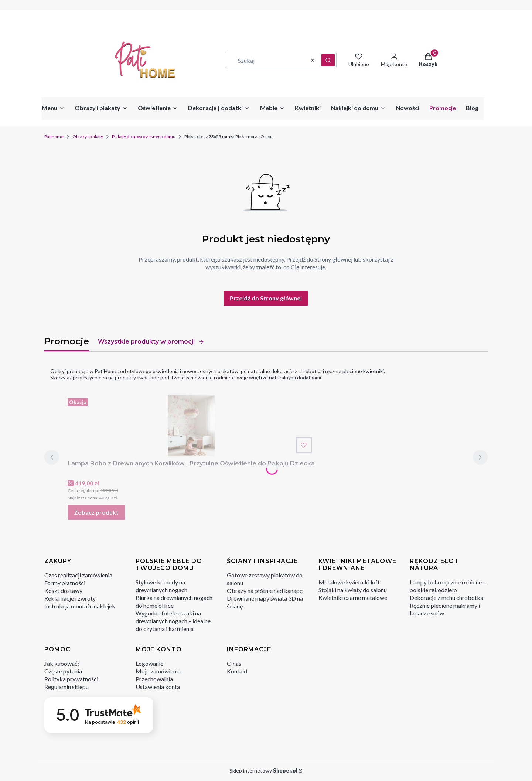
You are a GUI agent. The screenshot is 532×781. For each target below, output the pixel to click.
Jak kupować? (62, 663)
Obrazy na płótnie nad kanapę (265, 591)
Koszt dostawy (63, 591)
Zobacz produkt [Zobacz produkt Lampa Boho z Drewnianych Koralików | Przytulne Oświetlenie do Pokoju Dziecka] (96, 512)
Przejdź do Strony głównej (266, 298)
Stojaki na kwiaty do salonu (353, 590)
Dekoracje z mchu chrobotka (446, 598)
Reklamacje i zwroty (70, 598)
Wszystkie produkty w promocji (151, 342)
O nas (234, 663)
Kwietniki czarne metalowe (353, 598)
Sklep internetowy (263, 770)
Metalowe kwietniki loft (349, 582)
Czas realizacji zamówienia (78, 575)
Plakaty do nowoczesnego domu (144, 137)
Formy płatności (65, 583)
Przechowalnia (154, 679)
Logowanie (149, 663)
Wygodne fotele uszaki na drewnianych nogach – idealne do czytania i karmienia (173, 621)
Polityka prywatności (71, 679)
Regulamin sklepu (66, 687)
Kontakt (237, 671)
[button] (328, 60)
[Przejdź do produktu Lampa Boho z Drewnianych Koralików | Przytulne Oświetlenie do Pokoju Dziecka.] (191, 426)
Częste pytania (63, 671)
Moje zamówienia (158, 671)
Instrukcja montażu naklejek (80, 606)
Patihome (54, 137)
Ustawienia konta (158, 687)
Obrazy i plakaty (88, 137)
